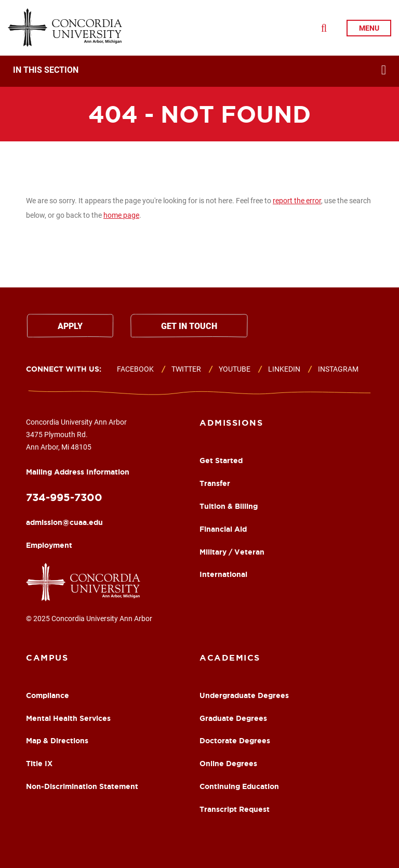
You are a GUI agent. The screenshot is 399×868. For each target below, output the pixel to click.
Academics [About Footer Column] (230, 657)
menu (369, 28)
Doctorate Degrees (235, 741)
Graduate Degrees (233, 718)
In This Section (46, 70)
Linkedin (284, 369)
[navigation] (199, 71)
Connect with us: (64, 369)
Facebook (135, 369)
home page (121, 215)
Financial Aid (223, 529)
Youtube (235, 369)
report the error (297, 201)
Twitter (186, 369)
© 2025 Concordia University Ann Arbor (89, 619)
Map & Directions (57, 741)
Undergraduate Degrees (244, 695)
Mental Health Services (68, 718)
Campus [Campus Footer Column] (47, 657)
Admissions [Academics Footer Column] (231, 423)
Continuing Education (239, 786)
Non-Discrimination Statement (82, 786)
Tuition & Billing (229, 506)
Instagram (338, 369)
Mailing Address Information (78, 472)
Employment (49, 545)
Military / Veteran (232, 552)
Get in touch (189, 326)
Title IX (39, 764)
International (223, 574)
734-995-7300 (64, 497)
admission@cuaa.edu (64, 522)
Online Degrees (228, 764)
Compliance (48, 695)
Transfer (215, 483)
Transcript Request (235, 809)
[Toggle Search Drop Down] (324, 28)
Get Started (221, 461)
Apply (70, 326)
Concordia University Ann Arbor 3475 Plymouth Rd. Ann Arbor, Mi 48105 (78, 447)
